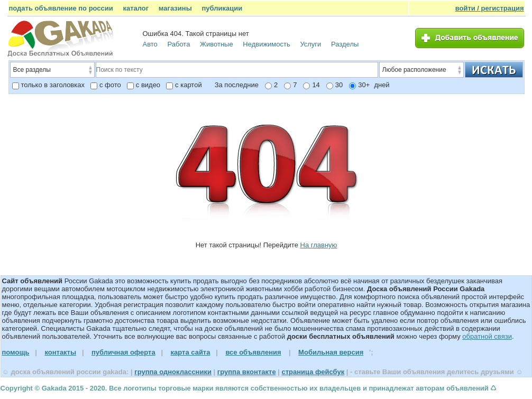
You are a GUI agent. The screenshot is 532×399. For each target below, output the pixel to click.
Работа (178, 44)
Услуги (310, 44)
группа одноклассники (173, 372)
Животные (217, 44)
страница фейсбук (313, 372)
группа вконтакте (247, 372)
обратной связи (487, 336)
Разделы (345, 44)
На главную (319, 245)
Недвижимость (266, 44)
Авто (150, 44)
